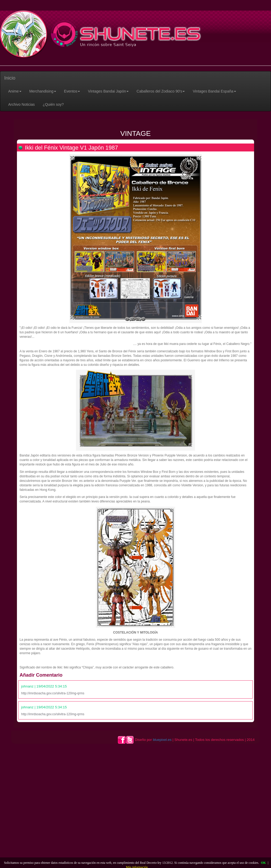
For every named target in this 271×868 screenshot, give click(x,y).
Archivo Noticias (21, 104)
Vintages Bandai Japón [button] (108, 91)
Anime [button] (15, 91)
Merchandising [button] (43, 91)
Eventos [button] (72, 91)
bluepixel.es (162, 740)
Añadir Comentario (41, 675)
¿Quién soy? (53, 104)
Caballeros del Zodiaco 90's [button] (161, 91)
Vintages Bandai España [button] (214, 91)
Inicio (10, 78)
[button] (15, 91)
